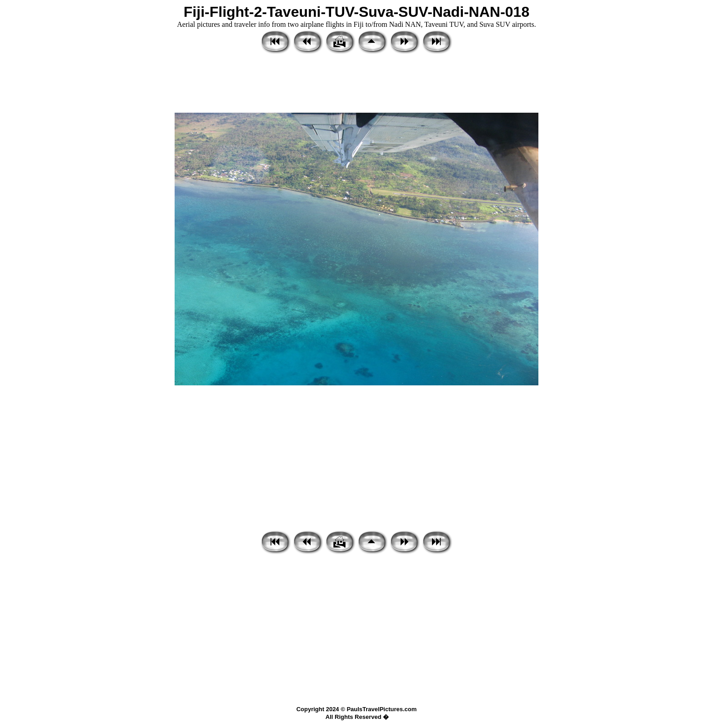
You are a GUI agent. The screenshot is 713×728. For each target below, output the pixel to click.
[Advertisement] (356, 84)
